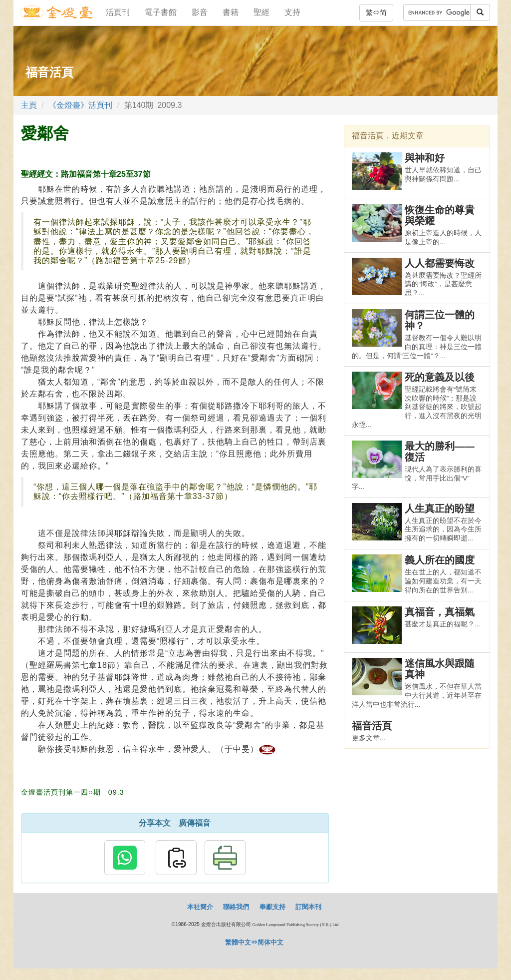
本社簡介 (200, 907)
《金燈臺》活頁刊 (80, 105)
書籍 (231, 12)
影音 (200, 12)
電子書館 (161, 12)
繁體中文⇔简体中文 (254, 942)
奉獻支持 (272, 907)
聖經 (261, 12)
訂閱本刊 (308, 907)
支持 (292, 12)
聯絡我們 (236, 907)
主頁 (29, 105)
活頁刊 (118, 12)
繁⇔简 (376, 12)
